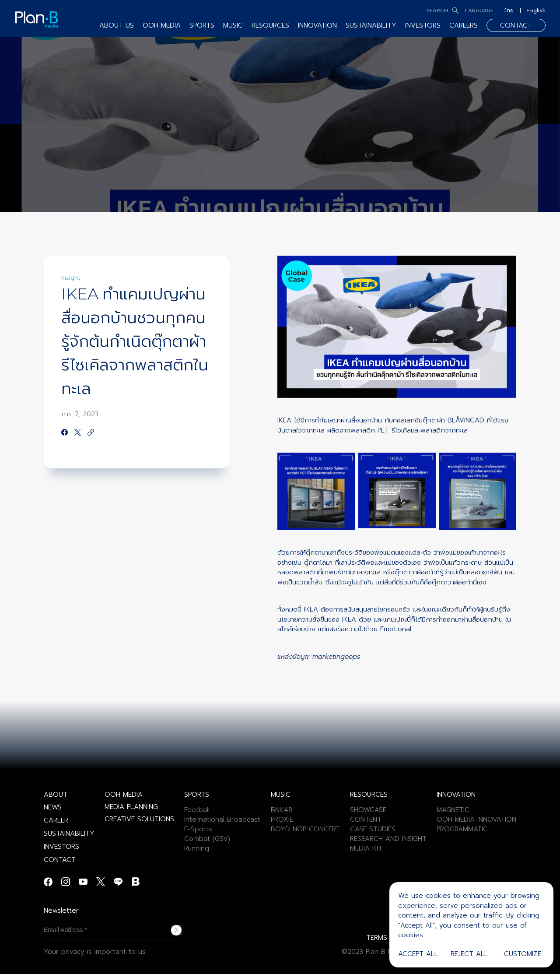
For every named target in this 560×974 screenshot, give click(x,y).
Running (197, 848)
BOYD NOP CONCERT (305, 829)
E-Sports (198, 829)
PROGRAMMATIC (462, 829)
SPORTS (202, 25)
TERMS (377, 938)
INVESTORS (423, 25)
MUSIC (233, 25)
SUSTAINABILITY (371, 25)
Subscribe (176, 930)
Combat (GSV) (207, 839)
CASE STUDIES (373, 829)
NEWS (53, 807)
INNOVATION (317, 25)
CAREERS (464, 25)
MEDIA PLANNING (131, 807)
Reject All (469, 954)
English (536, 11)
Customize (523, 954)
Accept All (418, 954)
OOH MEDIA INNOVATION (476, 819)
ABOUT (56, 795)
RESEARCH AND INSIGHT (388, 839)
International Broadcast (222, 819)
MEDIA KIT (366, 848)
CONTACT (516, 25)
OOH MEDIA (162, 25)
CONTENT (366, 819)
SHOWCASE (368, 810)
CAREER (56, 820)
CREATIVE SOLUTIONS (139, 819)
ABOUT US (117, 25)
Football (197, 810)
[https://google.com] (91, 433)
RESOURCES (270, 25)
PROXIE (282, 819)
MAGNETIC (453, 810)
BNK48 (282, 810)
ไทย (509, 11)
